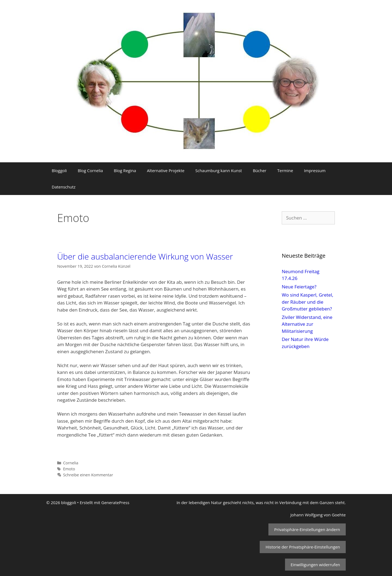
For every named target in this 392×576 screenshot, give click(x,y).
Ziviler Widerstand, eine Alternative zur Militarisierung (307, 324)
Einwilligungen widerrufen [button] (315, 565)
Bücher (260, 170)
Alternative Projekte (166, 170)
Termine (285, 170)
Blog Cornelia (90, 170)
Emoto (69, 469)
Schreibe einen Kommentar (88, 475)
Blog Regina (125, 170)
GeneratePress (115, 502)
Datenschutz (64, 187)
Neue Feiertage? (299, 287)
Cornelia (71, 463)
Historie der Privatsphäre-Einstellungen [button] (303, 547)
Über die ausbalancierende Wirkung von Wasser (145, 256)
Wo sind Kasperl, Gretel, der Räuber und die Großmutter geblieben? (307, 302)
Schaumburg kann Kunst (218, 170)
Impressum (315, 170)
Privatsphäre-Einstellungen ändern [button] (307, 529)
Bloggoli (59, 170)
